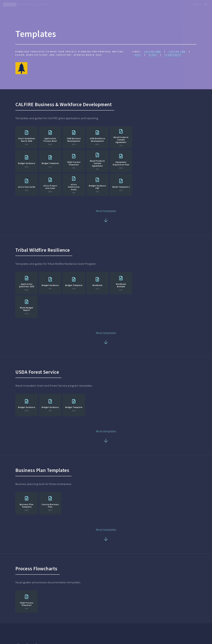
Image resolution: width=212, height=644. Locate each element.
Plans (153, 55)
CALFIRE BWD (153, 52)
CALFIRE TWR (177, 52)
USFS (138, 55)
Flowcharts (173, 55)
